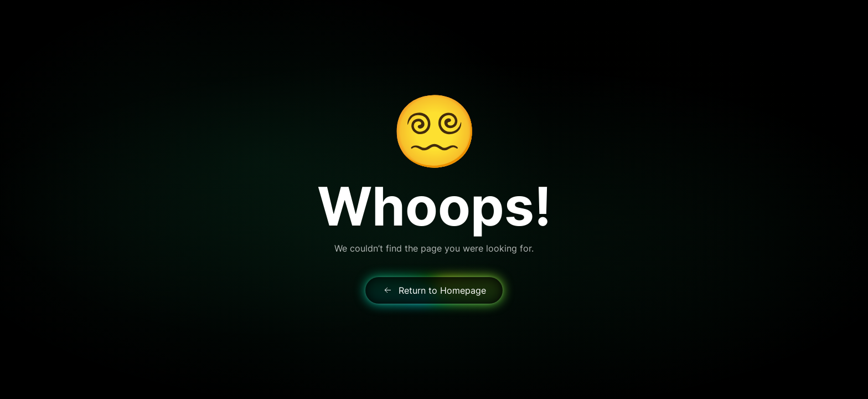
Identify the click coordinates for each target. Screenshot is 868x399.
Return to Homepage (434, 290)
